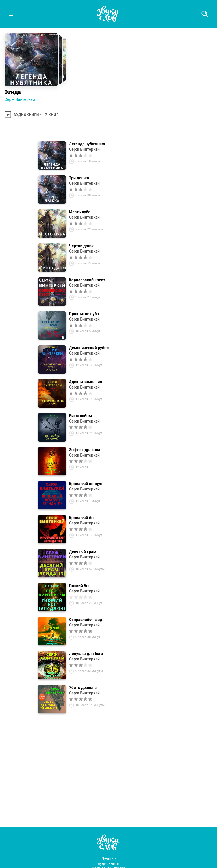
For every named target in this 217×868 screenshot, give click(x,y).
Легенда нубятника (87, 144)
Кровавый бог (82, 518)
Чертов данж (81, 246)
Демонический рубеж (89, 348)
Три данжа (79, 178)
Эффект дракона (85, 450)
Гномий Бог (80, 586)
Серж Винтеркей (20, 99)
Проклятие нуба (84, 314)
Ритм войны (80, 416)
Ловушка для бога (86, 654)
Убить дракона (83, 688)
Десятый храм (83, 552)
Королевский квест (87, 280)
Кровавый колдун (86, 484)
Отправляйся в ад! (86, 620)
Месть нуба (80, 212)
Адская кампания (85, 382)
